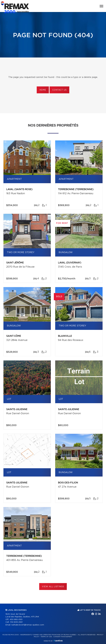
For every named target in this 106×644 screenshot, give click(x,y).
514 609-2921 (16, 622)
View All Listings (53, 587)
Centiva (58, 641)
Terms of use (46, 637)
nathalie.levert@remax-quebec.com (28, 625)
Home (43, 90)
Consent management (63, 637)
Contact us (59, 90)
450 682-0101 (16, 620)
